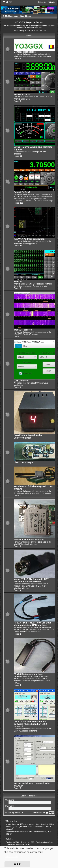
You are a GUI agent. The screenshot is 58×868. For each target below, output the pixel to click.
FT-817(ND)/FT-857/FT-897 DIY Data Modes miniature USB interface (32, 624)
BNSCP (18, 282)
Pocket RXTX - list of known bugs (38, 201)
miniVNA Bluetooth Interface (29, 540)
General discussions (25, 52)
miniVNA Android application (29, 239)
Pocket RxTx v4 (22, 94)
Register (33, 796)
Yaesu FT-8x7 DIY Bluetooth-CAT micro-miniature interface (31, 580)
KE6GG (26, 845)
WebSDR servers (23, 330)
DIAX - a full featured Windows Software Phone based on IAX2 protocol (30, 724)
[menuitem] (9, 2)
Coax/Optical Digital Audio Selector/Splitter (28, 437)
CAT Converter (22, 381)
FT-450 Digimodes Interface (28, 674)
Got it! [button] (17, 864)
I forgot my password (14, 812)
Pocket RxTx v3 (22, 192)
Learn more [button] (11, 856)
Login (24, 796)
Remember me (40, 812)
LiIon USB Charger (24, 462)
